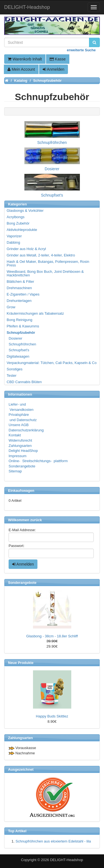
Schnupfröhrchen (22, 344)
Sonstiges (15, 369)
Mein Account (21, 69)
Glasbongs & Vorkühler (25, 211)
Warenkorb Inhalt (25, 59)
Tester (12, 376)
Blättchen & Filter (20, 282)
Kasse (58, 59)
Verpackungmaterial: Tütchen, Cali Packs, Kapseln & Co (52, 363)
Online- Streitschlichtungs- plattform (38, 461)
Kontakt (15, 435)
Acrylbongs (16, 217)
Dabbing (13, 242)
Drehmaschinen (19, 288)
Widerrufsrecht (20, 440)
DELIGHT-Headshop (66, 860)
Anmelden (54, 69)
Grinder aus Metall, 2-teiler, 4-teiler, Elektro (41, 255)
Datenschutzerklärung (26, 430)
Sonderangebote (22, 466)
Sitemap (15, 471)
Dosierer (15, 338)
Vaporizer (14, 236)
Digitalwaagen (18, 356)
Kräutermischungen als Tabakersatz (35, 313)
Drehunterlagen (19, 301)
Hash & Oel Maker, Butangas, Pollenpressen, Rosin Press (48, 263)
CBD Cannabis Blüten (24, 382)
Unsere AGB (19, 425)
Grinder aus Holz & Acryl (26, 249)
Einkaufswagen (21, 491)
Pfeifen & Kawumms (23, 326)
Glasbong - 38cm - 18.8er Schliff (52, 636)
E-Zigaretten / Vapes (23, 294)
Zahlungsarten (20, 446)
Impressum (17, 456)
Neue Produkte (21, 663)
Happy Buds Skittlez (52, 716)
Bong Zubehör (18, 223)
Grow (11, 307)
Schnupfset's (18, 350)
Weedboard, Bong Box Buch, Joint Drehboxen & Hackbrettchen (45, 273)
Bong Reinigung (20, 320)
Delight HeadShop (23, 451)
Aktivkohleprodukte (22, 230)
